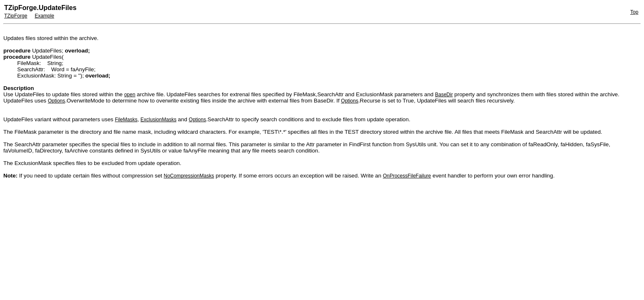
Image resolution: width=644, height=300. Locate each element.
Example (44, 16)
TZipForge (16, 16)
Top (634, 12)
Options (57, 101)
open (130, 95)
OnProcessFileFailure (407, 176)
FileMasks (126, 120)
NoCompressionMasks (189, 176)
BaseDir (444, 95)
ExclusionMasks (158, 120)
